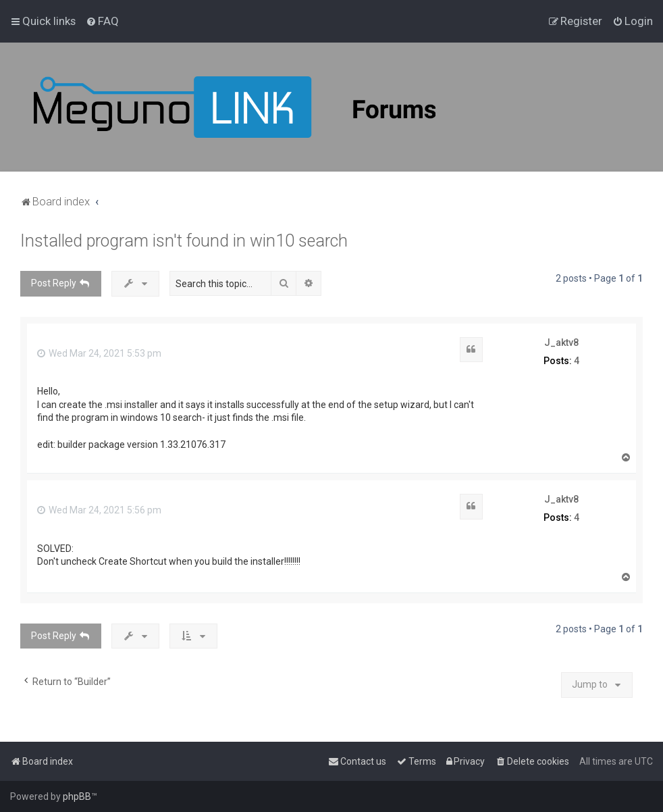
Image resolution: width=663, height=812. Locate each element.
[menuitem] (102, 21)
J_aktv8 (561, 342)
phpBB (77, 796)
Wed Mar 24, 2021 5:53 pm (99, 353)
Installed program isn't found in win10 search (184, 241)
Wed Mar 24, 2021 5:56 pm (99, 510)
